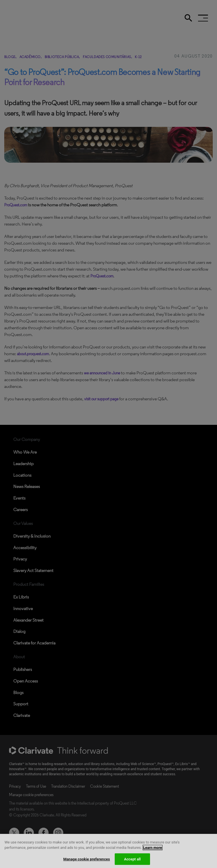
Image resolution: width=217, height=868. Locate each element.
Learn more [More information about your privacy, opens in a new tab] (153, 853)
